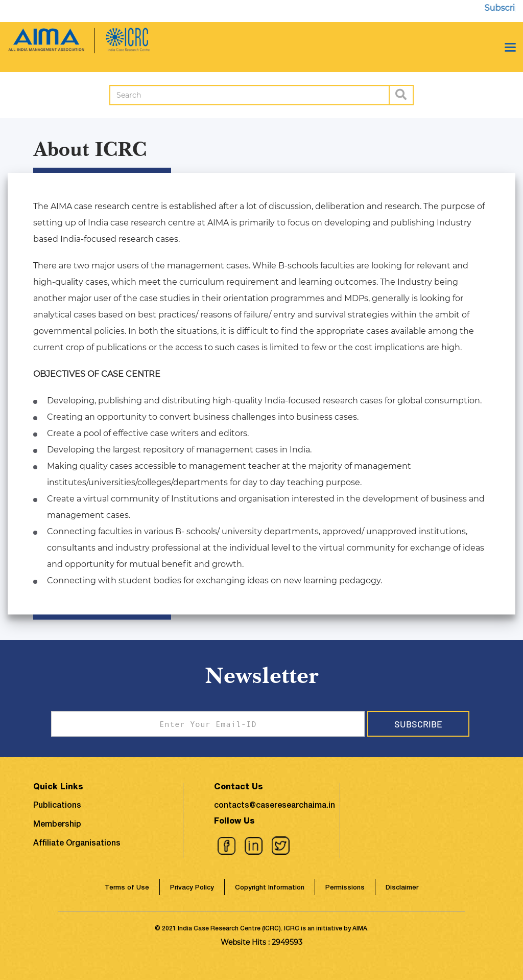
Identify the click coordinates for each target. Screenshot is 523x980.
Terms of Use (127, 888)
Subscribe (418, 724)
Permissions (345, 888)
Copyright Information (270, 888)
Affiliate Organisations (77, 844)
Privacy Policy (192, 888)
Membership (57, 825)
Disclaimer (402, 888)
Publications (57, 806)
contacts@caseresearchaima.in (275, 806)
